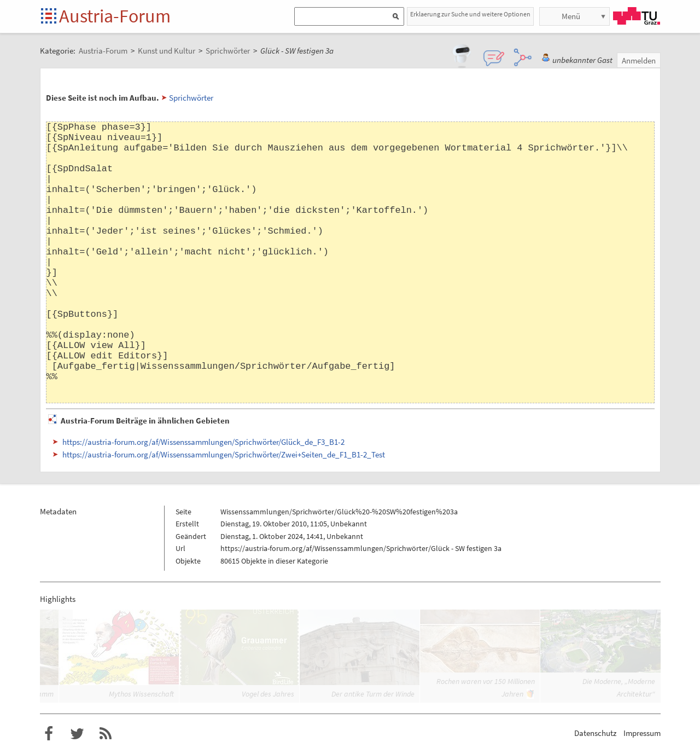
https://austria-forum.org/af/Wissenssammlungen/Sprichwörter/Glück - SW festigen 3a (361, 548)
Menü (571, 16)
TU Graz (637, 16)
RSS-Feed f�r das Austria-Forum (106, 734)
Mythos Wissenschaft (141, 694)
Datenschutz (595, 733)
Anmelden (639, 60)
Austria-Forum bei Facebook (49, 734)
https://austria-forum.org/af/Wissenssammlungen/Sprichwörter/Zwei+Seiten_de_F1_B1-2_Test (224, 454)
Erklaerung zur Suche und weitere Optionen (470, 14)
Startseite (49, 17)
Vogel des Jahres (268, 694)
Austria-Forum (115, 16)
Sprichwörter (191, 98)
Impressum (642, 733)
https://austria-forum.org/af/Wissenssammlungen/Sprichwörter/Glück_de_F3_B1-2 (203, 442)
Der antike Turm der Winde (373, 694)
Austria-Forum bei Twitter (77, 734)
